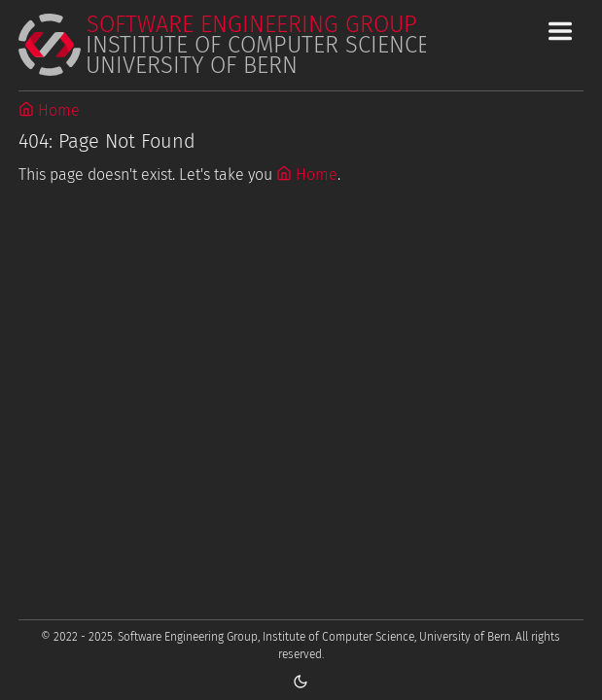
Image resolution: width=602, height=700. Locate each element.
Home (49, 110)
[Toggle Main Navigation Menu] (560, 31)
